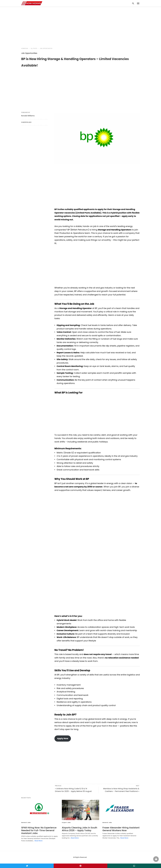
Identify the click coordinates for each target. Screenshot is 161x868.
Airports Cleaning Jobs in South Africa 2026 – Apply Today (79, 829)
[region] (80, 26)
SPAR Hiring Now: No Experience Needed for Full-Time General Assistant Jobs (39, 830)
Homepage (25, 48)
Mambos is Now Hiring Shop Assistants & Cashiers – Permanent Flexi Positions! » (121, 790)
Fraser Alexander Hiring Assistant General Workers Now (121, 829)
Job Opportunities (46, 48)
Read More (38, 841)
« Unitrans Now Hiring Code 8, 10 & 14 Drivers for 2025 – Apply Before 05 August (73, 790)
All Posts (34, 48)
